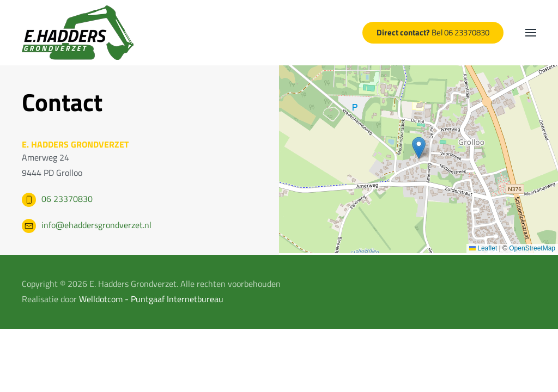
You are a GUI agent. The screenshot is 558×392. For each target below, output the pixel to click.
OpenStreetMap (532, 248)
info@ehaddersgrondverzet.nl (96, 225)
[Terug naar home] (78, 33)
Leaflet (483, 248)
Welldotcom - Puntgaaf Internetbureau (151, 299)
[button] (531, 33)
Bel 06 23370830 (433, 32)
